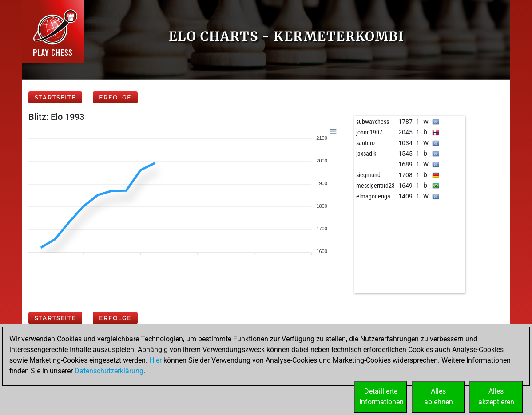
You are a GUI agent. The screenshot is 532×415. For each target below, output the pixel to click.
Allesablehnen (439, 397)
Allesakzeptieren (496, 397)
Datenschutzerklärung (109, 371)
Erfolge (115, 97)
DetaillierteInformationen (381, 397)
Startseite (55, 97)
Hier (155, 360)
